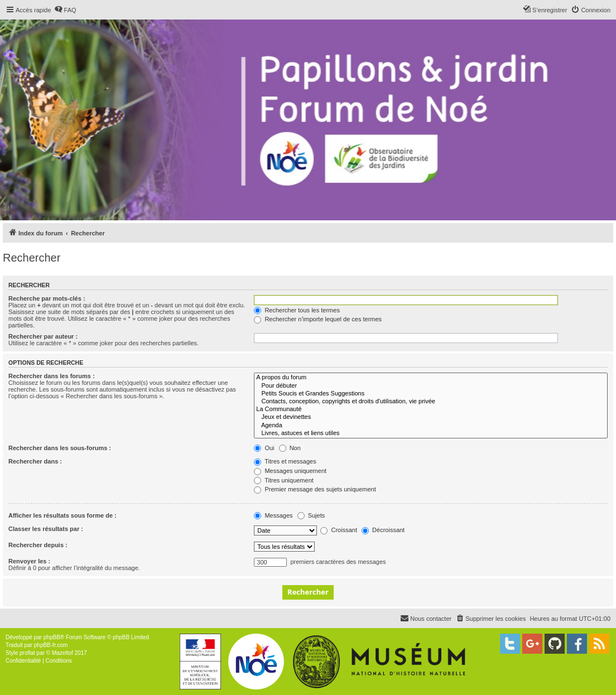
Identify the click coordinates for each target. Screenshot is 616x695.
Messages (273, 515)
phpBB (52, 637)
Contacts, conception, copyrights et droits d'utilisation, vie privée (431, 402)
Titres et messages (285, 461)
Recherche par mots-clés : (47, 298)
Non (290, 448)
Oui (264, 448)
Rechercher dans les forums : (52, 376)
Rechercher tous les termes (297, 310)
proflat (27, 653)
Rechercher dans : (35, 461)
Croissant (339, 530)
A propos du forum (431, 378)
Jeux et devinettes (431, 417)
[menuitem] (65, 10)
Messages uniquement (290, 471)
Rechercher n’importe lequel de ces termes (318, 319)
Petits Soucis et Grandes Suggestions (431, 394)
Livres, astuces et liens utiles (431, 433)
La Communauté (431, 409)
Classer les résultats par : (46, 529)
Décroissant (383, 530)
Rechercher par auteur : (43, 336)
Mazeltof (62, 653)
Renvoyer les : (29, 561)
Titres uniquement (284, 480)
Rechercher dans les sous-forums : (60, 448)
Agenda (431, 426)
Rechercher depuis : (38, 545)
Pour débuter (431, 386)
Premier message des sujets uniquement (315, 489)
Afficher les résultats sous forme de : (62, 515)
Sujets (311, 515)
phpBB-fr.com (51, 645)
